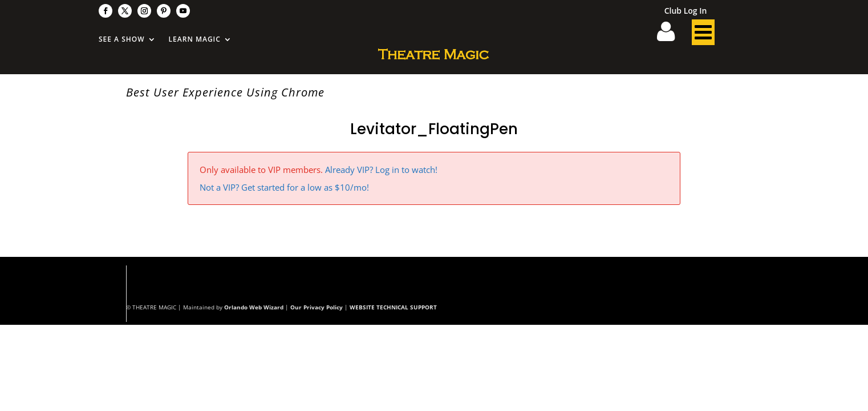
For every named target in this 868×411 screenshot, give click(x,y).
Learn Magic (195, 40)
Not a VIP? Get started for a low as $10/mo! (284, 187)
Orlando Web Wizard (254, 307)
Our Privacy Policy (317, 307)
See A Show (122, 40)
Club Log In (686, 11)
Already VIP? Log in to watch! (381, 170)
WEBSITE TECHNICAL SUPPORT (393, 307)
